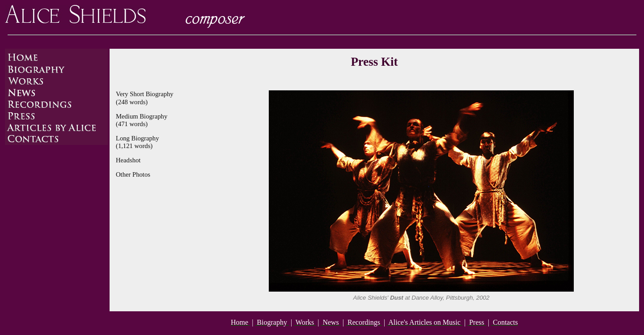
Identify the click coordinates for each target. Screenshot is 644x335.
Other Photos (133, 174)
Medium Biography (142, 116)
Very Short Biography (145, 94)
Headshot (128, 160)
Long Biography (137, 138)
